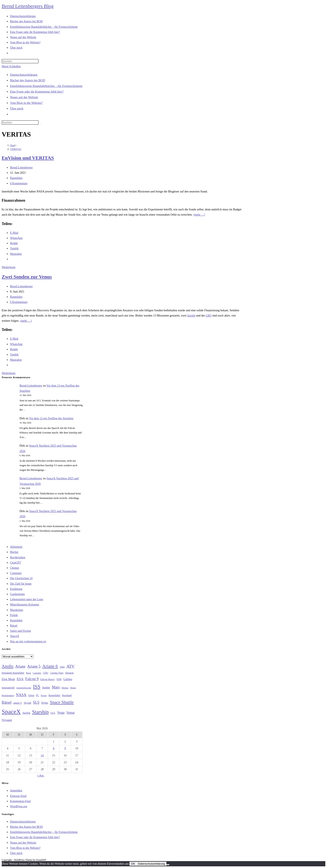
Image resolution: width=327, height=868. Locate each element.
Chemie (15, 568)
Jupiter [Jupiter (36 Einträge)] (46, 687)
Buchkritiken (18, 557)
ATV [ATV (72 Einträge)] (71, 666)
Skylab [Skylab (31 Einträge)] (28, 703)
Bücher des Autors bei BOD (28, 80)
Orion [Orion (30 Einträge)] (31, 695)
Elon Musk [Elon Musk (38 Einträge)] (8, 679)
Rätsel (14, 626)
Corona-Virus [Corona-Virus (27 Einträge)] (57, 673)
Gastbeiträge (17, 594)
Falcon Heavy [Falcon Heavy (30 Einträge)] (48, 679)
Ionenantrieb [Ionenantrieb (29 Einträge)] (8, 688)
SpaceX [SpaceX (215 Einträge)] (11, 712)
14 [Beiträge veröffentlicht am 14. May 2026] (42, 756)
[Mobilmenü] (11, 66)
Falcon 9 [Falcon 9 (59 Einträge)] (32, 679)
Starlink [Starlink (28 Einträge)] (26, 713)
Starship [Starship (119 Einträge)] (40, 712)
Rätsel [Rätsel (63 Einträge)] (7, 702)
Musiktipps (17, 610)
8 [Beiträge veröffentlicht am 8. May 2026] (54, 748)
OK (133, 864)
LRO (209, 316)
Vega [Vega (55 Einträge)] (61, 712)
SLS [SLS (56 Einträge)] (36, 702)
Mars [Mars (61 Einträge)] (56, 687)
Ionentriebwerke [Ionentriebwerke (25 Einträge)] (24, 688)
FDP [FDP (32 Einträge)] (59, 679)
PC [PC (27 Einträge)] (38, 695)
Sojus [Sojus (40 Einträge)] (45, 703)
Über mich (17, 108)
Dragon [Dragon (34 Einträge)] (69, 673)
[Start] (13, 145)
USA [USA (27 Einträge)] (53, 713)
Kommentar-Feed (20, 801)
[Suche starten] (41, 123)
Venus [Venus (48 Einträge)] (70, 713)
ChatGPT (16, 563)
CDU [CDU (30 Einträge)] (46, 673)
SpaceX (15, 636)
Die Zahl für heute (21, 584)
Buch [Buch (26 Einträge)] (29, 673)
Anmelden (16, 791)
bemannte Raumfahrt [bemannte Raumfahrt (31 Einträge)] (13, 673)
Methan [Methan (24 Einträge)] (65, 688)
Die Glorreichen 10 (21, 578)
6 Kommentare (19, 302)
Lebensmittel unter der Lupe (27, 599)
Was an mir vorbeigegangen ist (28, 641)
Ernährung (16, 589)
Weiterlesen (9, 267)
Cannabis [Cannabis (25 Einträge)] (37, 673)
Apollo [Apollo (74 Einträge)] (8, 666)
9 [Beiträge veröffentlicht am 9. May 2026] (65, 748)
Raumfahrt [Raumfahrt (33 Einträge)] (54, 695)
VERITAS (16, 149)
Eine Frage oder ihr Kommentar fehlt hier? (37, 92)
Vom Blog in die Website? (26, 103)
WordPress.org (19, 806)
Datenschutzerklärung (24, 75)
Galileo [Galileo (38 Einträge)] (68, 679)
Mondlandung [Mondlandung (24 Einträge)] (8, 695)
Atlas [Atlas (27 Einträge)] (62, 667)
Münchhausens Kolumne (25, 605)
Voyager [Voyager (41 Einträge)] (7, 720)
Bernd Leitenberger (21, 168)
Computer (16, 573)
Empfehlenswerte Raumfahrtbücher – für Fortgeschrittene (46, 86)
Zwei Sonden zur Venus (27, 277)
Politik (14, 615)
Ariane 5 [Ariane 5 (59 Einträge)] (34, 666)
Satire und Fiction (20, 631)
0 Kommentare (19, 183)
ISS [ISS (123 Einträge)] (37, 687)
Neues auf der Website (24, 97)
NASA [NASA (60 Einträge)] (21, 695)
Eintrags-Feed (18, 796)
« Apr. (41, 776)
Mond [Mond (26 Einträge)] (73, 688)
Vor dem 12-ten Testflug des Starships (51, 418)
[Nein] (168, 865)
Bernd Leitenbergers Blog (28, 6)
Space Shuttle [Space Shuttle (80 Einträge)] (62, 702)
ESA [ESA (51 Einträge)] (20, 679)
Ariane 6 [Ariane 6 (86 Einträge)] (50, 666)
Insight (191, 316)
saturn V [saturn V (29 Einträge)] (18, 703)
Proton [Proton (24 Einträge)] (44, 695)
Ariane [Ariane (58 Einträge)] (20, 666)
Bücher (14, 552)
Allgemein (16, 547)
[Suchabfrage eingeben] (20, 61)
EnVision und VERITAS (28, 158)
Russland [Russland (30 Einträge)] (67, 695)
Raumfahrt (16, 178)
